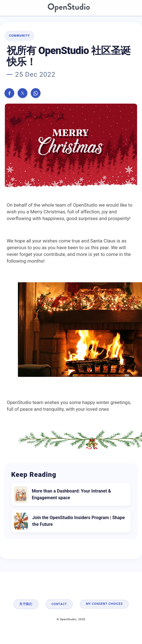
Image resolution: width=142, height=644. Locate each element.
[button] (9, 93)
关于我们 (26, 604)
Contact (59, 604)
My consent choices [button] (104, 604)
